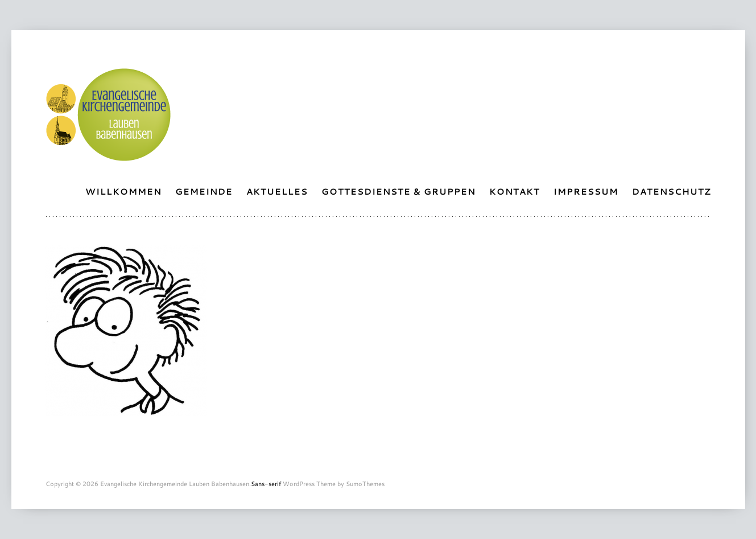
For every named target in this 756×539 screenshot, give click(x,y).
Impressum (586, 192)
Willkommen (123, 192)
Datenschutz (672, 192)
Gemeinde (204, 192)
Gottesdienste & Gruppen (398, 192)
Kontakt (515, 192)
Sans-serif (266, 484)
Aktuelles (277, 192)
